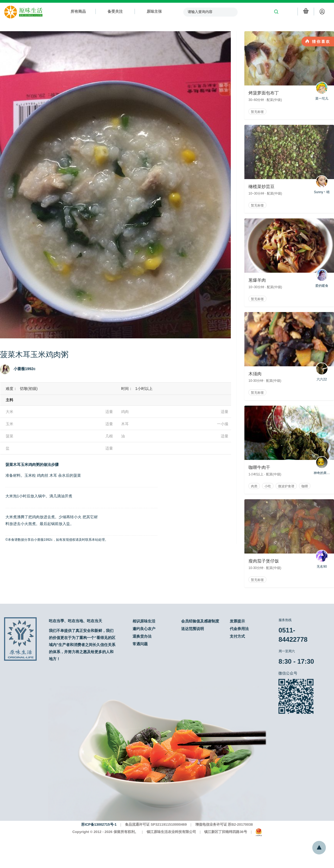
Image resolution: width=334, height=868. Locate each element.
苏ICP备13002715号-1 (99, 824)
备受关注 (115, 11)
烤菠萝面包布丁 (264, 93)
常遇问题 (140, 644)
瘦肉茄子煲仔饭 (264, 561)
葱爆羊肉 (257, 280)
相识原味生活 (144, 621)
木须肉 (255, 374)
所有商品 (78, 11)
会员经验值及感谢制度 (200, 621)
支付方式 (237, 636)
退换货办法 (142, 636)
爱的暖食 (322, 278)
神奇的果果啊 (322, 465)
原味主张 (154, 11)
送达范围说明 (193, 629)
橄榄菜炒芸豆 (261, 187)
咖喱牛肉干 (259, 467)
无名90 (322, 559)
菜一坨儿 (322, 91)
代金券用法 (239, 629)
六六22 (322, 372)
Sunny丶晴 (322, 185)
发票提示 (237, 621)
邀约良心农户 (144, 629)
